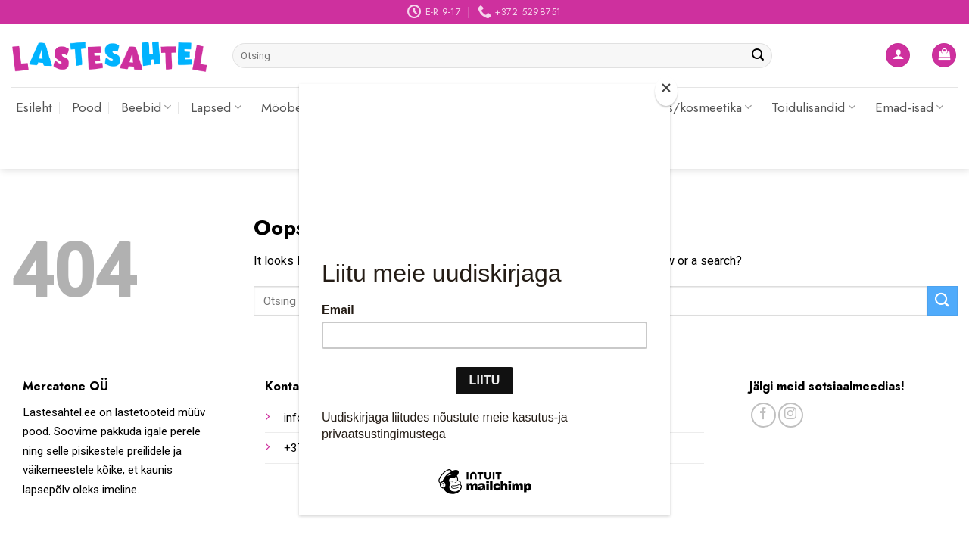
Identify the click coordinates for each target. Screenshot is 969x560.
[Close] (666, 91)
